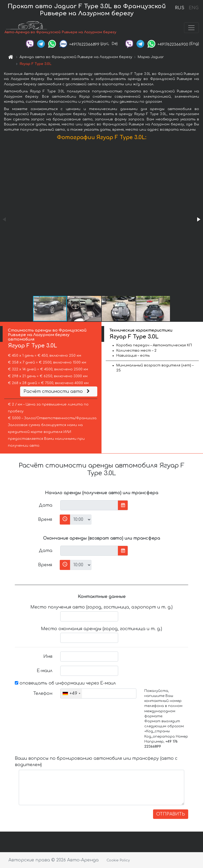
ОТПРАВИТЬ (171, 814)
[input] (89, 505)
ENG (193, 8)
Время (45, 520)
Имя (48, 657)
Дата (46, 505)
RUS (180, 8)
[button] (198, 219)
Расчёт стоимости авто (57, 391)
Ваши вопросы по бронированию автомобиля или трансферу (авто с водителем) (96, 762)
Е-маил (45, 671)
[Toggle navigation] (191, 28)
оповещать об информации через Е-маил (65, 683)
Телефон (43, 694)
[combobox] (71, 694)
